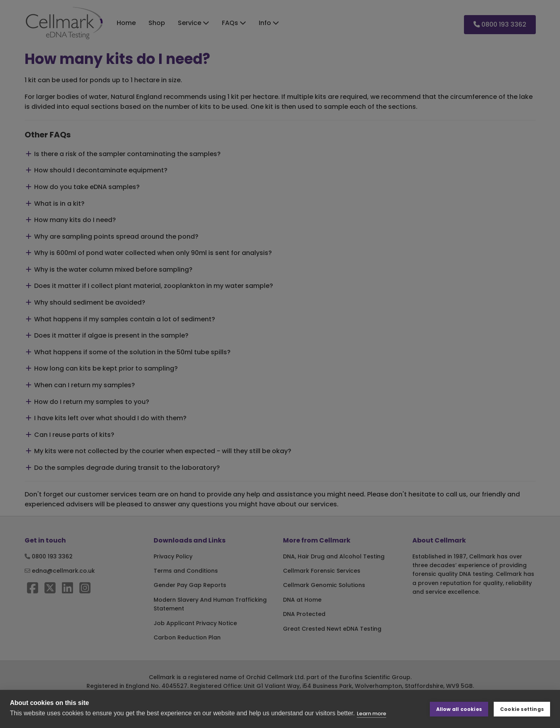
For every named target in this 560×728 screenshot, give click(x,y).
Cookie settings (522, 709)
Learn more (371, 714)
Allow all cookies (459, 709)
